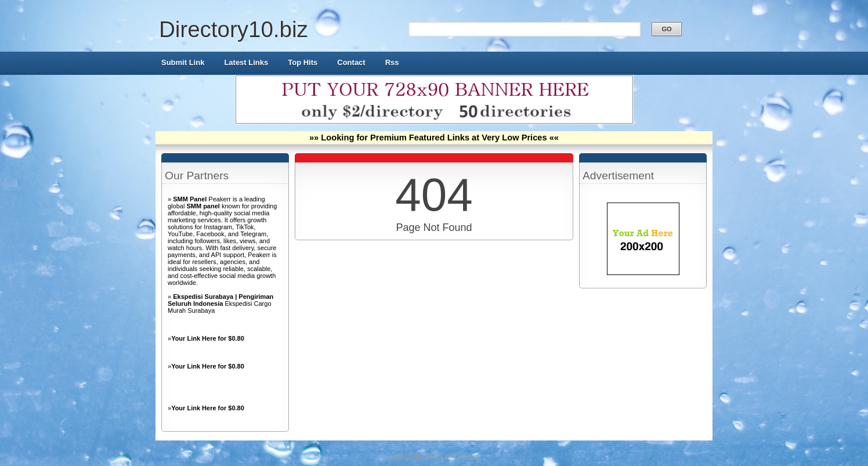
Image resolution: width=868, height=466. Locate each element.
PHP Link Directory (453, 457)
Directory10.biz (234, 29)
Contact (351, 62)
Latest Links (246, 62)
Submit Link (183, 62)
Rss (392, 62)
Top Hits (303, 62)
